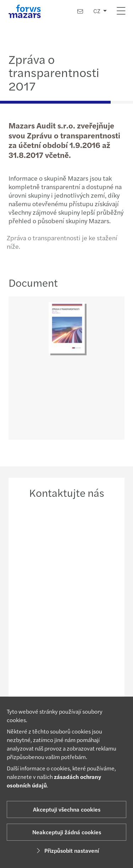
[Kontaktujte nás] (80, 11)
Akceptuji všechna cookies (67, 809)
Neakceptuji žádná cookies (67, 832)
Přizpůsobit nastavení (67, 850)
